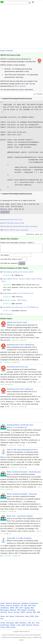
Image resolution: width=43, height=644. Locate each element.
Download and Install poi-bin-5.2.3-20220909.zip (20, 309)
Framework (34, 605)
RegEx (13, 627)
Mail (32, 610)
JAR (29, 625)
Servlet (17, 614)
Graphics (16, 607)
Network (13, 612)
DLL (33, 625)
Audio (3, 605)
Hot (7, 618)
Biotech (9, 605)
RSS (32, 618)
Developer (10, 625)
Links (19, 627)
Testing (29, 614)
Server (11, 614)
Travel (3, 629)
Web (34, 614)
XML (39, 614)
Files (38, 625)
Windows (23, 625)
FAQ (8, 629)
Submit (22, 265)
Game (3, 607)
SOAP (23, 614)
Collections (20, 618)
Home (3, 51)
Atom (37, 618)
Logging (27, 610)
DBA (17, 625)
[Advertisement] (21, 27)
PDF (19, 612)
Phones (36, 627)
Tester (3, 625)
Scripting (31, 612)
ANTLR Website (20, 86)
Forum (13, 629)
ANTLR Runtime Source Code (13, 223)
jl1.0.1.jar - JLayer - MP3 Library (15, 302)
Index (27, 618)
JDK (17, 610)
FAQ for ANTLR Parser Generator (16, 230)
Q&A (24, 627)
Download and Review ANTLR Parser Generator (20, 226)
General (10, 51)
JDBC (12, 610)
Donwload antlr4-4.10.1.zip (12, 220)
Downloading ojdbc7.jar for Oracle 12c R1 (18, 295)
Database (25, 605)
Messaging (5, 612)
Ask (2, 620)
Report (24, 612)
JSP (21, 610)
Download (5, 212)
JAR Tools (32, 607)
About (12, 618)
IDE (26, 607)
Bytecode (17, 605)
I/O (22, 607)
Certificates (5, 627)
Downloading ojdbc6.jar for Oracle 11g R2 (18, 274)
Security (4, 614)
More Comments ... (7, 316)
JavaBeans (5, 610)
